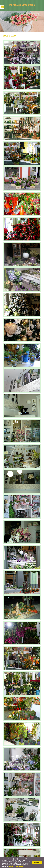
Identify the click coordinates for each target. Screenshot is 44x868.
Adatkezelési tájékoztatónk (16, 866)
